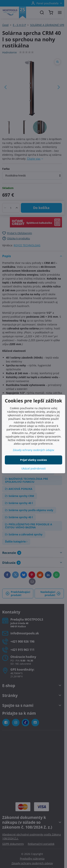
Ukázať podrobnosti (34, 468)
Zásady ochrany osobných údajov (33, 450)
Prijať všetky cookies (33, 460)
